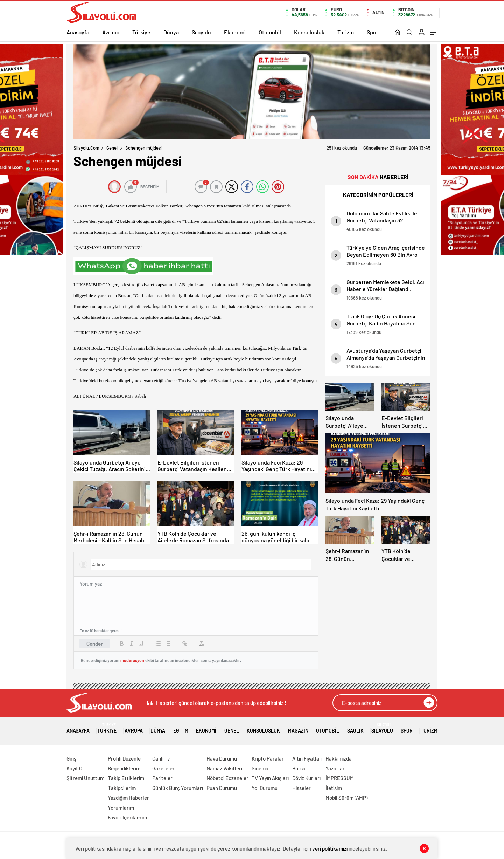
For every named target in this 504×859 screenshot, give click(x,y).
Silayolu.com (86, 148)
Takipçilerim (122, 788)
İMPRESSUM (340, 778)
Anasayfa (78, 32)
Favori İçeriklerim (127, 817)
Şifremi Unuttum (85, 778)
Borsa (299, 768)
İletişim (334, 788)
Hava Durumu (222, 758)
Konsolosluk (309, 32)
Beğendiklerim (124, 768)
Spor (373, 32)
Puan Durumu (222, 788)
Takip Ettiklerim (126, 778)
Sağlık (355, 728)
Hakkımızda (339, 758)
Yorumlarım (121, 808)
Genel (112, 148)
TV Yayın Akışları (270, 778)
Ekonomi (235, 32)
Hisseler (302, 788)
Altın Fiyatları (307, 758)
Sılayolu (201, 32)
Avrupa (111, 32)
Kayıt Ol (75, 768)
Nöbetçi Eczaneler (227, 778)
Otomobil (270, 32)
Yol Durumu (265, 788)
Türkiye (141, 32)
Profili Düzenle (124, 758)
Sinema (260, 768)
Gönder (95, 644)
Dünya (171, 32)
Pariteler (162, 778)
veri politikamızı (330, 848)
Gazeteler (163, 768)
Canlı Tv (161, 758)
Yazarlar (335, 768)
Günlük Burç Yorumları (178, 788)
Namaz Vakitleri (224, 768)
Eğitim (181, 728)
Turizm (346, 32)
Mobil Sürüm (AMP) (346, 798)
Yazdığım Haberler (128, 798)
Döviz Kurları (306, 778)
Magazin (298, 728)
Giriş (71, 758)
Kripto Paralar (268, 758)
